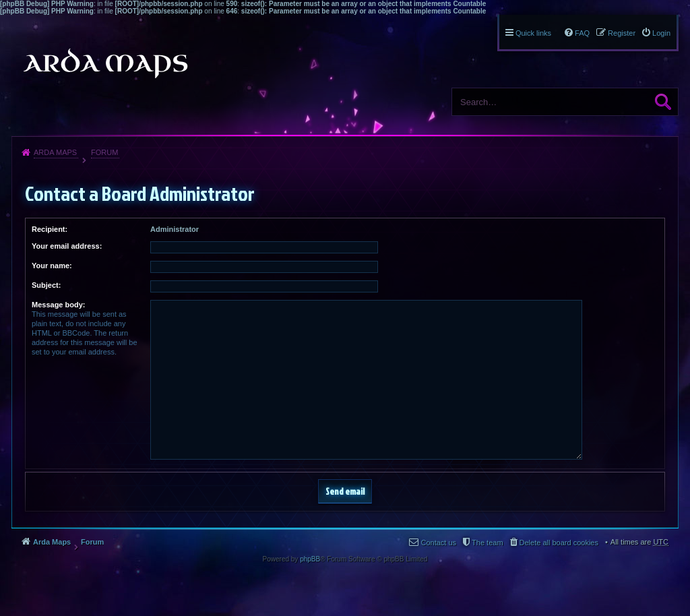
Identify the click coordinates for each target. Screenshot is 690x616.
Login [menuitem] (661, 33)
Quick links (533, 33)
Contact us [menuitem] (438, 543)
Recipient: (50, 229)
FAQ (582, 33)
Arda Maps (55, 152)
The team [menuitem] (487, 543)
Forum (104, 152)
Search (663, 102)
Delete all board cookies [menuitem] (559, 543)
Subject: (46, 285)
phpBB (310, 559)
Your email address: (67, 246)
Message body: (58, 305)
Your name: (52, 266)
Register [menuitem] (622, 33)
